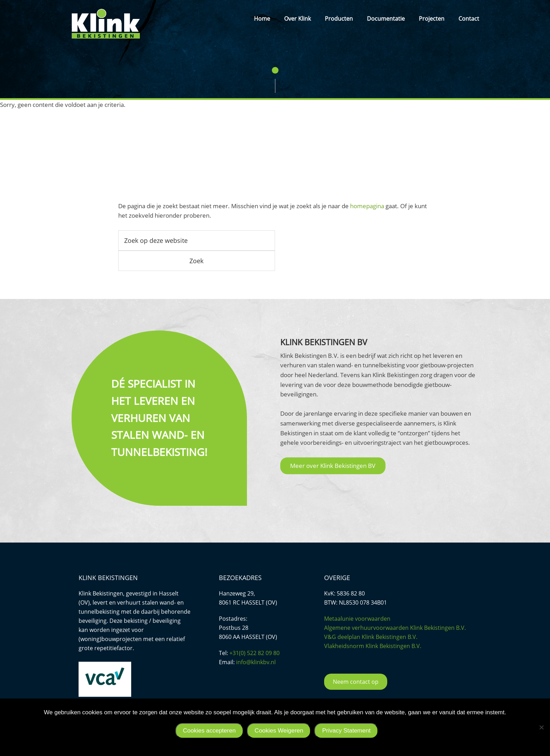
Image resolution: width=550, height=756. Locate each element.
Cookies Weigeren (279, 731)
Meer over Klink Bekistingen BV (333, 466)
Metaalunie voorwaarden (357, 619)
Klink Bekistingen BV (106, 24)
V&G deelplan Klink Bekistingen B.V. (371, 637)
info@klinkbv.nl (256, 662)
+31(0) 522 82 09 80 (254, 653)
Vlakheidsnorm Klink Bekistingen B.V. (373, 646)
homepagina (367, 206)
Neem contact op (356, 682)
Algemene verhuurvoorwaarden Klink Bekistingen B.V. (395, 628)
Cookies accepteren (209, 731)
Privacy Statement (346, 731)
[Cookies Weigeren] (541, 727)
